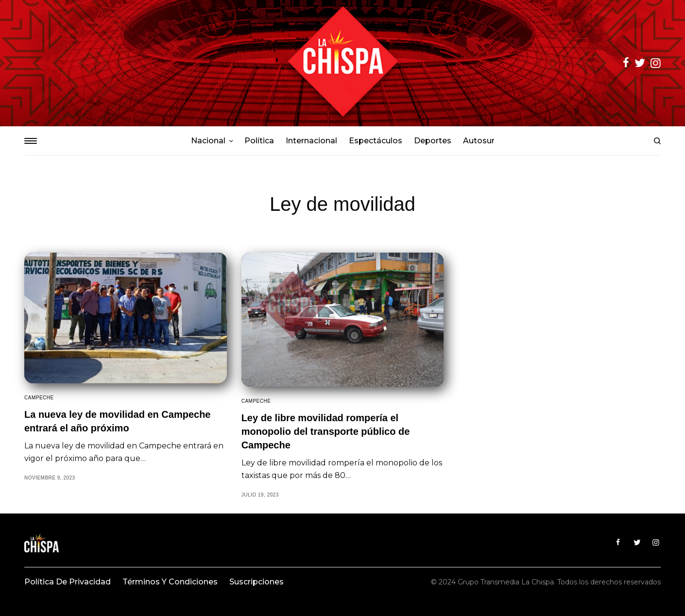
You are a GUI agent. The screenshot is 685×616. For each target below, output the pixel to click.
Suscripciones (257, 582)
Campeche (39, 398)
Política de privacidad (68, 582)
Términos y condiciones (170, 582)
